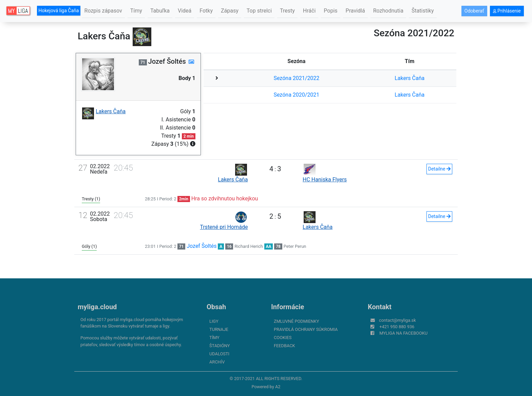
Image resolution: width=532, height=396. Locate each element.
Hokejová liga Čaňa (59, 11)
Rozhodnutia (388, 11)
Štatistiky (423, 11)
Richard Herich (249, 246)
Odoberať (474, 11)
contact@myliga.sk (397, 320)
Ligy (214, 321)
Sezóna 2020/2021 (296, 95)
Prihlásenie (507, 11)
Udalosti (219, 354)
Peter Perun (295, 246)
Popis (330, 11)
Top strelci (259, 11)
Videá (185, 11)
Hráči (309, 11)
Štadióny (220, 346)
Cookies (283, 338)
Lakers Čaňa (410, 78)
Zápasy (230, 11)
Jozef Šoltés (202, 246)
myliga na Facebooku (403, 333)
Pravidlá (355, 11)
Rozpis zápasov (103, 11)
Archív (217, 362)
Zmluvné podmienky (296, 321)
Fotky (206, 11)
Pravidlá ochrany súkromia (306, 329)
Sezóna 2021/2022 (296, 78)
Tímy (136, 11)
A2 (278, 387)
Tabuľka (160, 11)
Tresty (287, 11)
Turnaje (219, 329)
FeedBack (284, 346)
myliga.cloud (97, 307)
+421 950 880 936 (397, 327)
